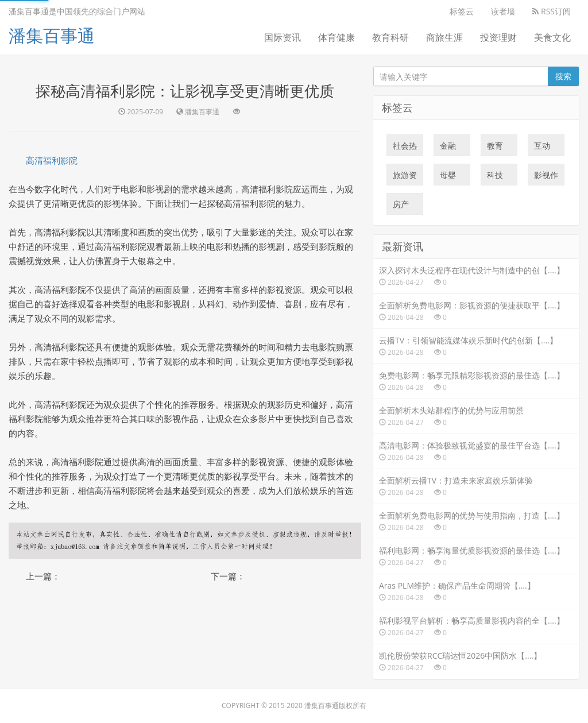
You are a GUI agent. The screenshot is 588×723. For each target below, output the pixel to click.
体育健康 (336, 37)
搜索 (563, 76)
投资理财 (498, 37)
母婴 (448, 177)
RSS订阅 (552, 11)
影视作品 (546, 177)
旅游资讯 (405, 177)
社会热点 (405, 148)
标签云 (462, 11)
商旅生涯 (444, 37)
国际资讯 (283, 37)
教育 (495, 148)
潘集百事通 (52, 35)
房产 (401, 207)
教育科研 (390, 37)
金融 (448, 148)
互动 (542, 148)
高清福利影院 (52, 160)
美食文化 (552, 37)
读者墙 (503, 11)
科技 (495, 177)
